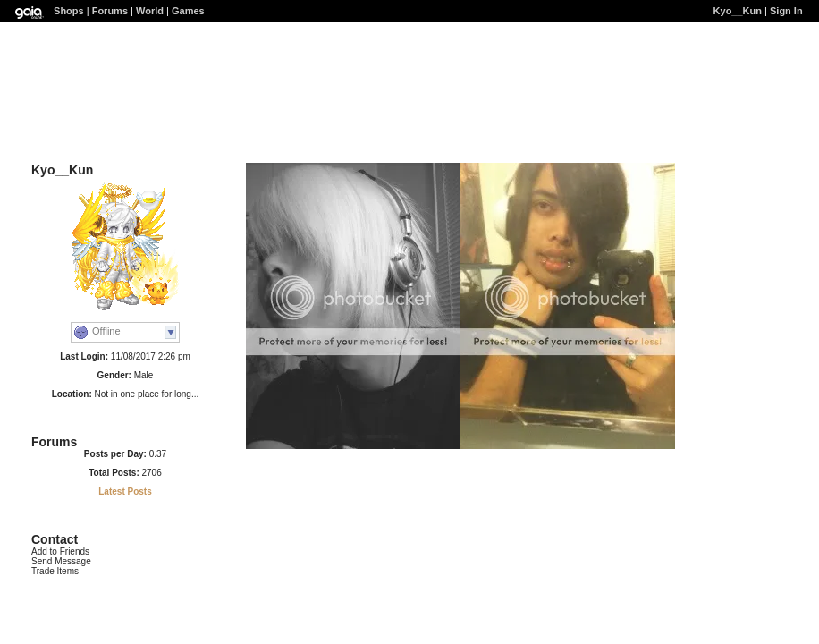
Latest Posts (125, 491)
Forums (110, 11)
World (150, 11)
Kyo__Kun (738, 11)
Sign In (786, 11)
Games (188, 11)
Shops (69, 11)
